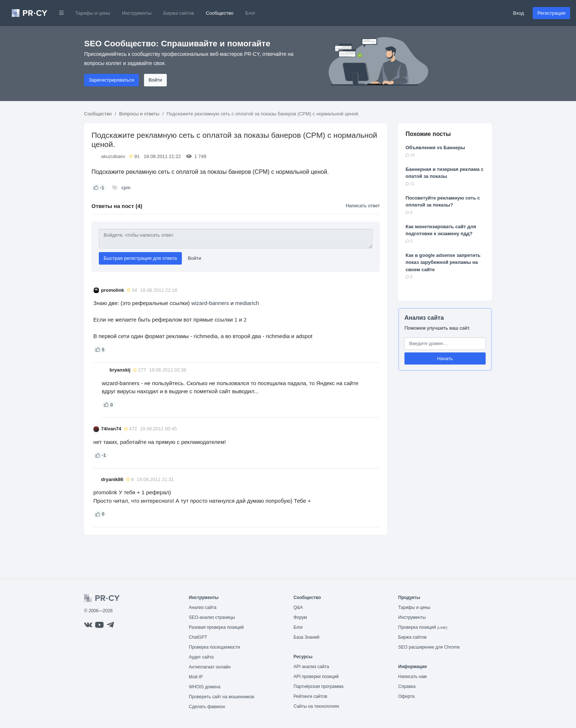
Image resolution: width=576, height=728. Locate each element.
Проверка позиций (423, 627)
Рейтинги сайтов (310, 696)
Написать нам (413, 677)
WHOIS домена (205, 687)
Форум (300, 617)
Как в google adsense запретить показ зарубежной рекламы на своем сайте (443, 262)
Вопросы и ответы (139, 114)
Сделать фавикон (207, 707)
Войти (155, 80)
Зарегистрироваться (111, 80)
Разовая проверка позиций (216, 627)
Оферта (406, 696)
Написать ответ (363, 206)
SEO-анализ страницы (212, 617)
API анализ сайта (311, 667)
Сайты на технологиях (316, 706)
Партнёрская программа (318, 686)
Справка (407, 686)
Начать (445, 358)
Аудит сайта (201, 657)
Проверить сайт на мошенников (222, 697)
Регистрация (551, 13)
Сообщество (220, 13)
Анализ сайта (424, 318)
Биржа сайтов (179, 13)
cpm (126, 188)
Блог (251, 13)
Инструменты (137, 13)
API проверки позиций (316, 677)
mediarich (247, 303)
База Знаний (307, 637)
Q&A (298, 607)
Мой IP (196, 677)
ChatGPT (198, 637)
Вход (519, 13)
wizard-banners (210, 303)
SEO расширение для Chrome (429, 647)
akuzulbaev (113, 156)
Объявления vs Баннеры (435, 148)
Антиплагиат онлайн (210, 667)
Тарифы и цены (93, 13)
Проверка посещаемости (214, 647)
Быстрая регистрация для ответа (140, 258)
